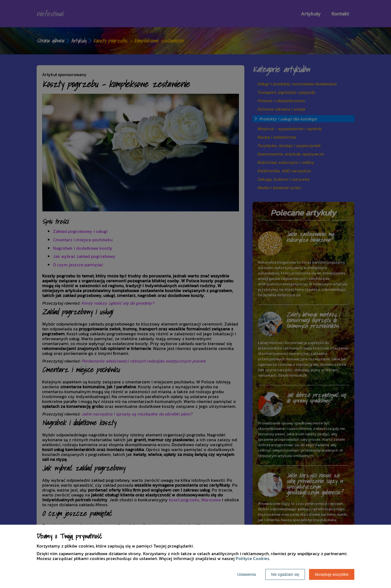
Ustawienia (247, 574)
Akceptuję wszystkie (332, 574)
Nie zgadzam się (285, 574)
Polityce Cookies (252, 558)
